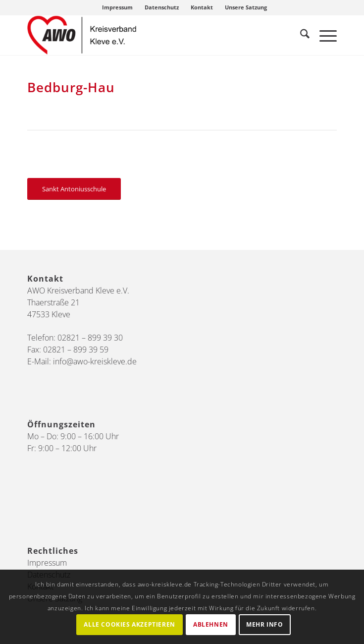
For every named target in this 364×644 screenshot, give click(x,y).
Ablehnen (211, 624)
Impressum (117, 7)
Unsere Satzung (246, 7)
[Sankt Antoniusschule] (74, 189)
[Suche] (300, 35)
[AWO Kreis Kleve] (151, 35)
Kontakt (202, 7)
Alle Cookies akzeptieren (129, 624)
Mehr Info (264, 624)
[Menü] (323, 35)
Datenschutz (162, 7)
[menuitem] (118, 7)
